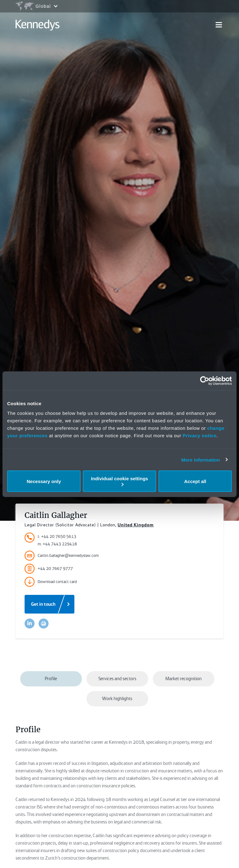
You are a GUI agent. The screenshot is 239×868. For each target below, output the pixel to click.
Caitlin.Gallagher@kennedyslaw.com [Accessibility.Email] (62, 556)
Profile (51, 679)
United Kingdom (136, 525)
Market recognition (183, 679)
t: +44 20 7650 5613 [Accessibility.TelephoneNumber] (57, 536)
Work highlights (117, 699)
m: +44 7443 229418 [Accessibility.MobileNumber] (57, 544)
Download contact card (51, 582)
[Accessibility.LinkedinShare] (30, 624)
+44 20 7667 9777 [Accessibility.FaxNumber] (49, 569)
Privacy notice (200, 436)
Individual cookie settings (119, 481)
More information (200, 460)
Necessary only (44, 481)
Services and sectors (117, 679)
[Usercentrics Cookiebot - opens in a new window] (205, 381)
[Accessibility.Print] (44, 624)
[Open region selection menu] (36, 6)
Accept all (195, 481)
